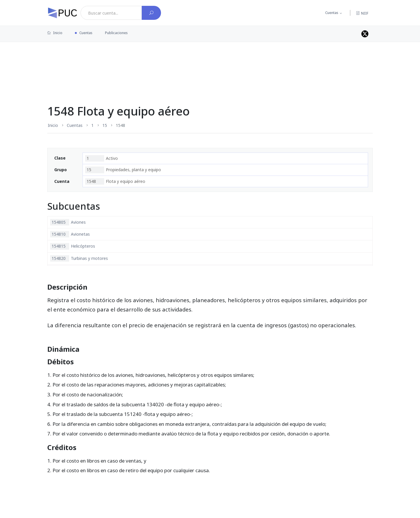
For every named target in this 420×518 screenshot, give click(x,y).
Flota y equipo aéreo (115, 181)
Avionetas (70, 234)
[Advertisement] (210, 61)
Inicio (55, 33)
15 (105, 125)
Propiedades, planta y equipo (123, 170)
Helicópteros (73, 246)
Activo (101, 158)
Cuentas (332, 13)
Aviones (68, 222)
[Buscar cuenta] (151, 13)
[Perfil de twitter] (365, 34)
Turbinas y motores (79, 258)
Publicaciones (116, 33)
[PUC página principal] (62, 13)
